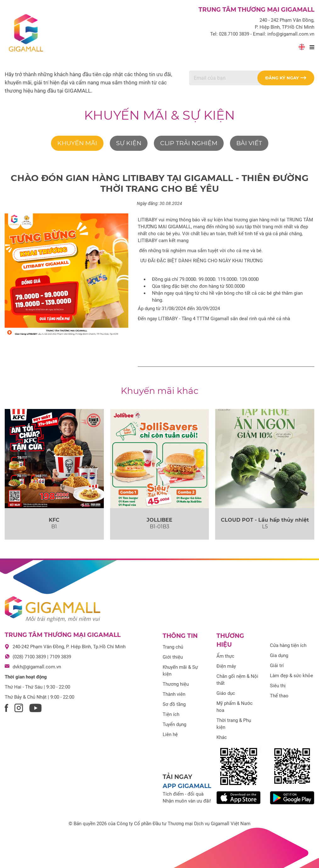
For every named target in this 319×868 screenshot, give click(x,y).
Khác (222, 737)
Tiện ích (171, 714)
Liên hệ (170, 735)
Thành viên (174, 694)
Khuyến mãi (77, 143)
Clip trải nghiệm (189, 143)
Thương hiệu (176, 684)
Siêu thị (278, 686)
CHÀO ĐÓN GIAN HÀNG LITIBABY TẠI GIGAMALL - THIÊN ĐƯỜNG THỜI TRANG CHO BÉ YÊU (160, 183)
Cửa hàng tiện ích (288, 645)
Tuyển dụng (174, 724)
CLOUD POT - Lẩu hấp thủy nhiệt (265, 520)
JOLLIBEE (159, 520)
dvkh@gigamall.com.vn (37, 667)
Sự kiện (129, 143)
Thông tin (180, 636)
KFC (54, 520)
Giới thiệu (173, 657)
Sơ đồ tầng (174, 704)
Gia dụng (279, 655)
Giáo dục (226, 693)
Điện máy (226, 666)
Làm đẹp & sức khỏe (291, 676)
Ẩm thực (225, 656)
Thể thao (279, 696)
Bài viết (249, 143)
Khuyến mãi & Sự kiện (159, 115)
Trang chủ (173, 647)
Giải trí (277, 666)
